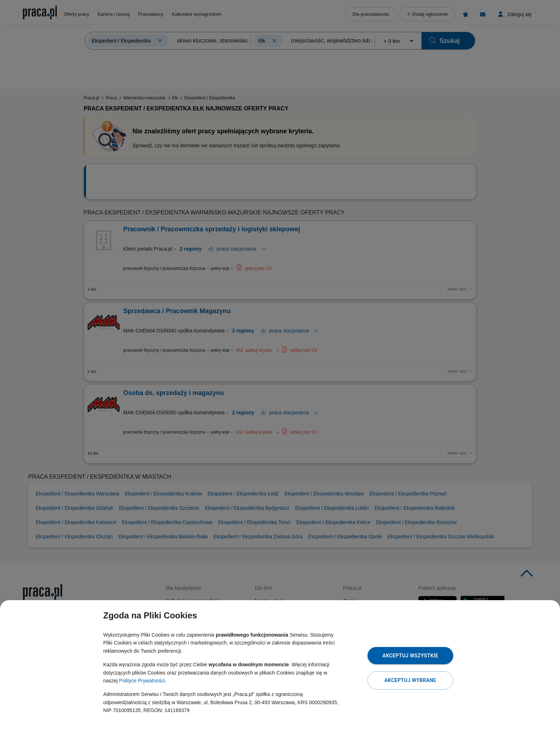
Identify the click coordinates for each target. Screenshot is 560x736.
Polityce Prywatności (142, 681)
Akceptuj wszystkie (410, 656)
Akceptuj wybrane (410, 680)
